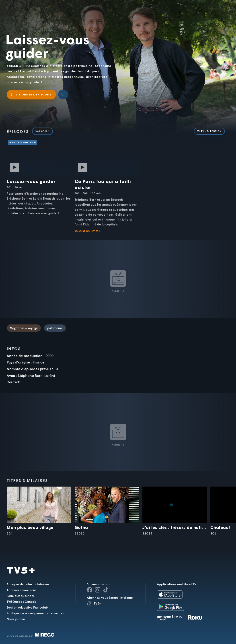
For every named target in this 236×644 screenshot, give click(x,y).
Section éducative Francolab (27, 607)
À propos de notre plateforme (28, 584)
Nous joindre (16, 619)
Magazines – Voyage (24, 328)
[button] (157, 13)
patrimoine (55, 328)
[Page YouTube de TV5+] (106, 590)
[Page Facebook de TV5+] (90, 590)
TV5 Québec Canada (22, 602)
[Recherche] (218, 13)
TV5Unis (28, 10)
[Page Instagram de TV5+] (98, 590)
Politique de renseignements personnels (36, 613)
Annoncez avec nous (22, 590)
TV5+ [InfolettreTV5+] (97, 603)
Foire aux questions (21, 596)
